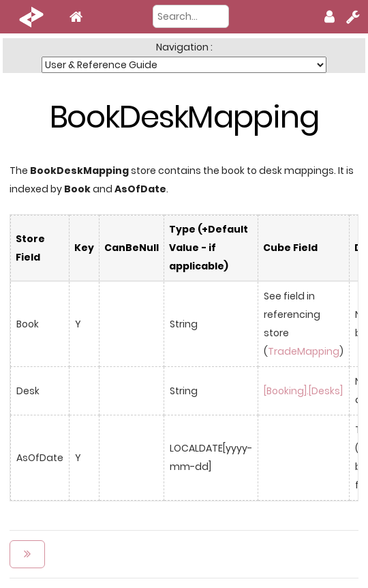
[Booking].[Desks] (303, 391)
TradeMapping (304, 351)
